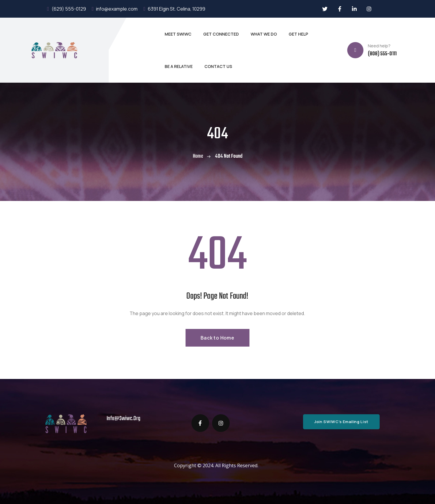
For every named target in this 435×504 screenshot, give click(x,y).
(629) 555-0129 (67, 9)
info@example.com (115, 9)
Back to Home (217, 338)
